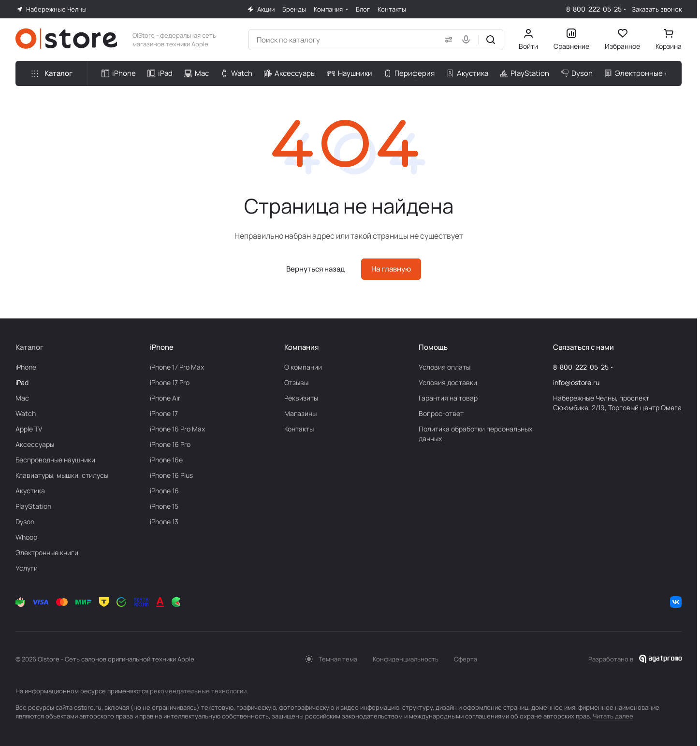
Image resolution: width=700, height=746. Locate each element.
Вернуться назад (315, 269)
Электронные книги (47, 552)
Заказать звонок (657, 9)
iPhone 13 (164, 522)
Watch (26, 413)
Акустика (30, 491)
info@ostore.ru (576, 382)
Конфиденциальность (406, 659)
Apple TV (29, 429)
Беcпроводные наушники (55, 460)
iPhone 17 (164, 413)
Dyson (25, 522)
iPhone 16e (166, 460)
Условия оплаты (445, 367)
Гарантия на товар (448, 398)
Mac (22, 398)
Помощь (433, 347)
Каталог (29, 347)
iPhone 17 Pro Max (177, 367)
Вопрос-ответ (441, 413)
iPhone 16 (164, 491)
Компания (301, 347)
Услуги (27, 568)
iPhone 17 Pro (170, 382)
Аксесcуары (35, 444)
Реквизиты (301, 398)
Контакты (299, 429)
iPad (22, 382)
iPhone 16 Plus (171, 475)
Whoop (26, 537)
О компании (303, 367)
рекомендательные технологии (198, 691)
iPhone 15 (164, 506)
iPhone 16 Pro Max (177, 429)
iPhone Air (165, 398)
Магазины (300, 413)
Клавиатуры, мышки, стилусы (62, 475)
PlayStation (33, 506)
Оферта (466, 659)
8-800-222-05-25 (594, 9)
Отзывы (296, 382)
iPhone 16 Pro (170, 444)
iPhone (26, 367)
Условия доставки (448, 382)
